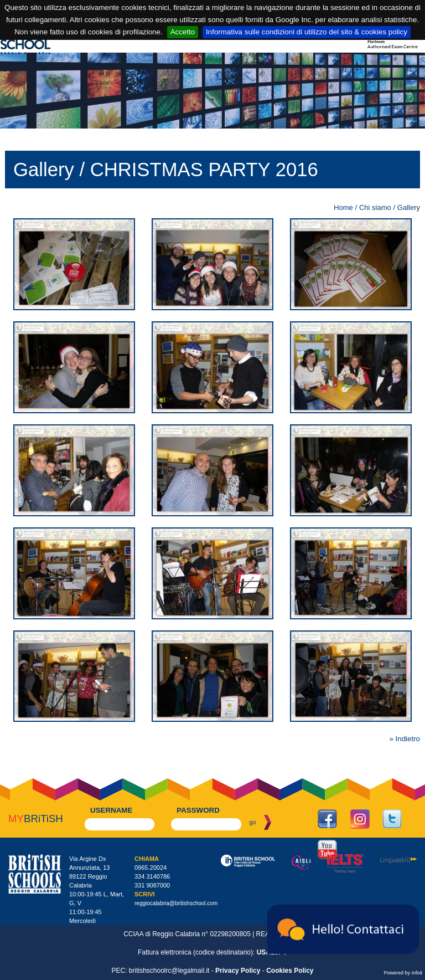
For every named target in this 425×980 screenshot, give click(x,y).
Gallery (409, 207)
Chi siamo (375, 207)
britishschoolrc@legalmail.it (169, 971)
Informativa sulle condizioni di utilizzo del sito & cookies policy (307, 32)
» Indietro (405, 739)
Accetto (183, 32)
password (198, 810)
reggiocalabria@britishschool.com (176, 903)
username (111, 810)
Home (343, 207)
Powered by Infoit (403, 973)
